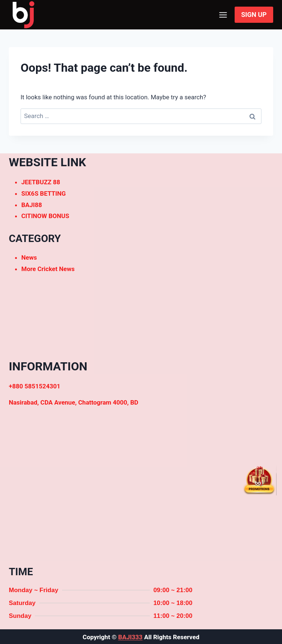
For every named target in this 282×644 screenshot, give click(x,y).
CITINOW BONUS (45, 216)
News (29, 257)
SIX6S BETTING (44, 193)
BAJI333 (130, 637)
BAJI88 (32, 205)
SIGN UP (254, 15)
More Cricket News (48, 269)
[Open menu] (223, 15)
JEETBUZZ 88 (41, 182)
